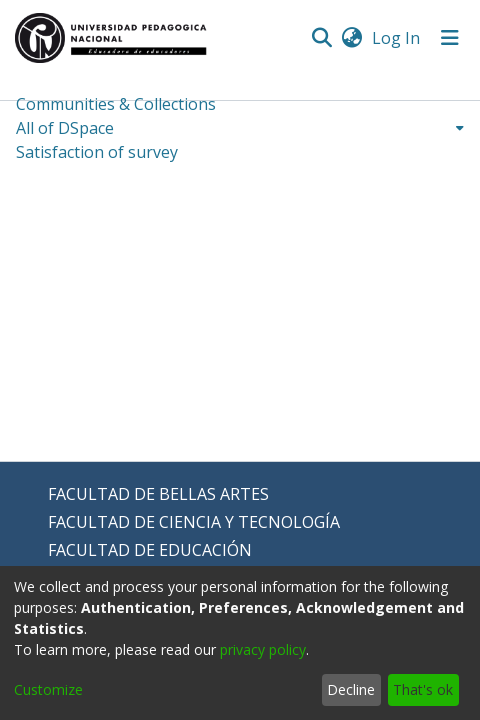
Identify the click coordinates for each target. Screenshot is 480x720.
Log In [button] (397, 38)
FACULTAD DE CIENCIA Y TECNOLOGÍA (194, 522)
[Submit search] (321, 38)
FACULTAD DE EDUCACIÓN (150, 550)
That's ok (423, 689)
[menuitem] (351, 38)
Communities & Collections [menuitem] (116, 104)
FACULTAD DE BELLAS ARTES (158, 494)
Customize (48, 689)
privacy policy (263, 649)
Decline (351, 689)
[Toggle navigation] (450, 38)
